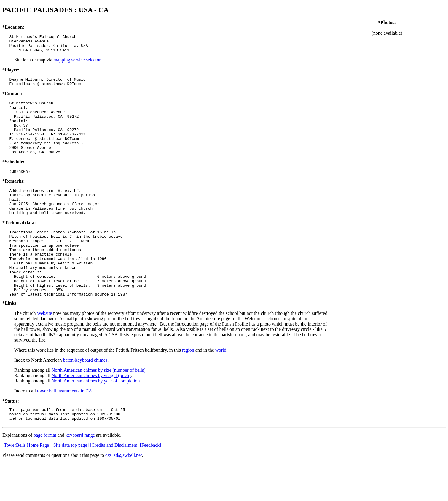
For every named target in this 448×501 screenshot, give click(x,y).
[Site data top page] (70, 483)
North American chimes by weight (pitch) (91, 411)
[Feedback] (151, 483)
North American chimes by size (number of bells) (99, 406)
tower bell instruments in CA (65, 426)
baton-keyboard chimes (85, 396)
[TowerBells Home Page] (26, 483)
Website (44, 349)
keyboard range (80, 473)
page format (45, 473)
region (188, 386)
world (221, 386)
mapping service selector (77, 63)
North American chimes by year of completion (96, 416)
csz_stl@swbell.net (124, 493)
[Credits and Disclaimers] (114, 483)
